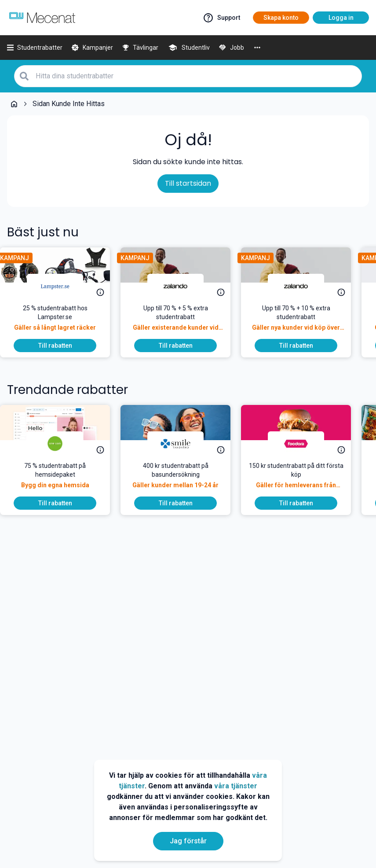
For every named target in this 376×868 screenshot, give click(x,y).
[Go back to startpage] (14, 104)
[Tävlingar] (140, 48)
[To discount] (62, 346)
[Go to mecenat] (42, 18)
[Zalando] (183, 286)
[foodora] (303, 444)
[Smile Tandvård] (183, 444)
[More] (257, 48)
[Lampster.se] (62, 286)
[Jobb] (231, 48)
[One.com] (62, 444)
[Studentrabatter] (35, 48)
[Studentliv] (188, 48)
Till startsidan (188, 183)
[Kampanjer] (92, 48)
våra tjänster (236, 786)
